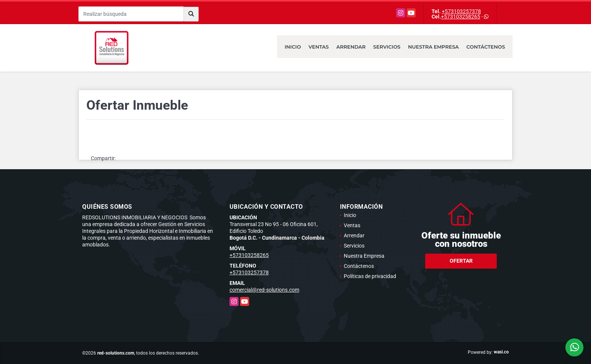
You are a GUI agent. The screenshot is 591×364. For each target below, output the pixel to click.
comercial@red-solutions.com (264, 290)
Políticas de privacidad (370, 276)
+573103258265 (461, 17)
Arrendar (351, 47)
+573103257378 (461, 11)
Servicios (387, 47)
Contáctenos (486, 47)
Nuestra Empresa (434, 47)
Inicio (293, 47)
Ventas (318, 47)
